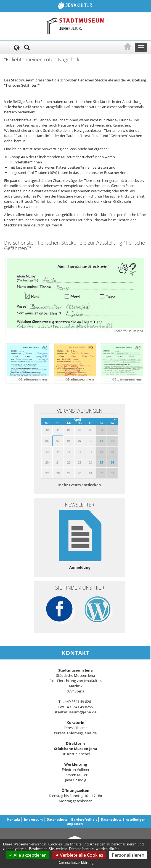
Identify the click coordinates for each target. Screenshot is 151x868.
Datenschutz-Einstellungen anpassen (106, 821)
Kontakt (14, 819)
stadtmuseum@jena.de (75, 712)
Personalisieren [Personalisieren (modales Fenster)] (128, 855)
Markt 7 (76, 686)
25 (101, 462)
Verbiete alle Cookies (79, 855)
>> (115, 419)
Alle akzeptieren (28, 855)
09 (80, 441)
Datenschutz (57, 819)
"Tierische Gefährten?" (25, 107)
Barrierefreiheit (84, 819)
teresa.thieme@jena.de (75, 733)
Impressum (33, 819)
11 (101, 441)
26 (112, 462)
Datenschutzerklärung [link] (76, 862)
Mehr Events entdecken (80, 485)
